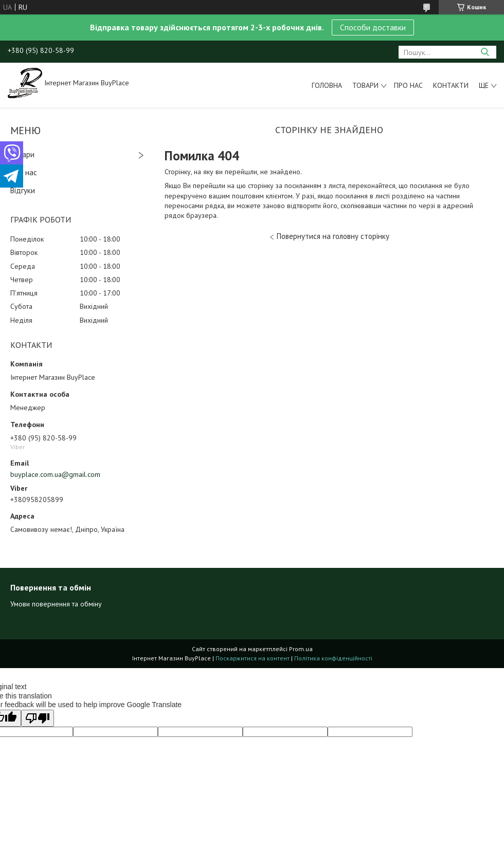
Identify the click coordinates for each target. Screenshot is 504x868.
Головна (327, 85)
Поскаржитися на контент (253, 658)
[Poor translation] (38, 718)
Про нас (408, 85)
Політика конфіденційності (333, 658)
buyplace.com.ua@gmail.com (55, 474)
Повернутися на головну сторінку (333, 236)
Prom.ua (301, 649)
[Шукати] (485, 52)
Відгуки (23, 190)
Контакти (451, 85)
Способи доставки (373, 27)
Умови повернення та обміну (56, 604)
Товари (365, 85)
